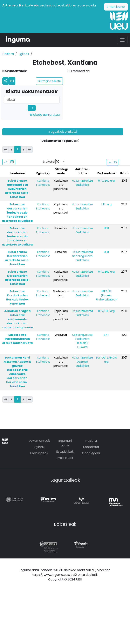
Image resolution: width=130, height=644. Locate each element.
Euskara (82, 347)
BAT (106, 335)
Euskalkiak (82, 185)
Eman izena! (116, 7)
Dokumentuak (39, 441)
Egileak (24, 54)
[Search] (32, 100)
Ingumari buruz (65, 443)
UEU (106, 228)
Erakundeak (39, 453)
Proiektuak (65, 458)
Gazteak (82, 362)
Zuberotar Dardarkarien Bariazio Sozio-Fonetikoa (17, 297)
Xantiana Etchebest (43, 183)
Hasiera (8, 54)
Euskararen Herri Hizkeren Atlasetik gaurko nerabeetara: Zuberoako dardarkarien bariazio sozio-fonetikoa (17, 372)
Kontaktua (91, 447)
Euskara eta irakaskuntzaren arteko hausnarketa (17, 339)
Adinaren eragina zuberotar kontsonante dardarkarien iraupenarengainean (17, 319)
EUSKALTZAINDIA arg (106, 360)
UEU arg (106, 204)
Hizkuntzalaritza (82, 181)
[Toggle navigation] (122, 40)
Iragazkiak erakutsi (63, 132)
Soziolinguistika (82, 256)
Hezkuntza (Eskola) (82, 341)
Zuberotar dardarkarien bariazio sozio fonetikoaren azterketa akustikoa (17, 213)
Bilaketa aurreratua (45, 115)
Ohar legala (91, 453)
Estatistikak (65, 452)
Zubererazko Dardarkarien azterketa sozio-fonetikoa (17, 258)
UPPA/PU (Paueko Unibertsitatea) (106, 295)
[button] (12, 81)
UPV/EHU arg (106, 181)
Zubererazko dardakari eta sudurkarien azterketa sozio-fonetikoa (17, 189)
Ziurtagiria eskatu (49, 81)
